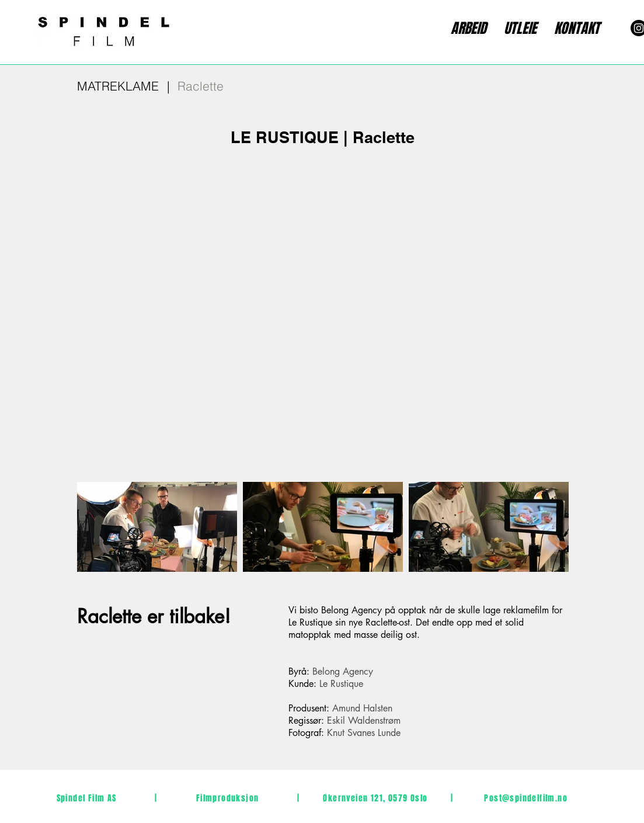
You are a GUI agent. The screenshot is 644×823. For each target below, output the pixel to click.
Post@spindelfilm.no (526, 798)
